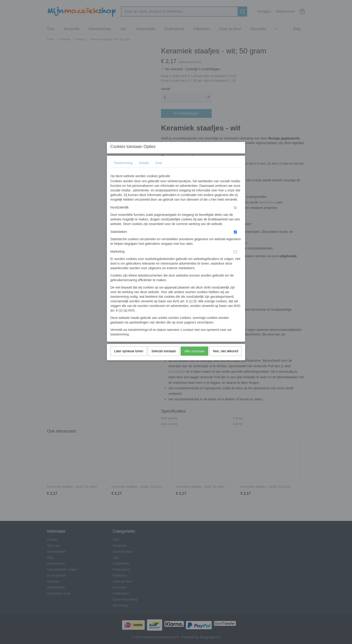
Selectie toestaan (164, 360)
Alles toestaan (194, 360)
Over (159, 172)
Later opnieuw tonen (129, 360)
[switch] (235, 217)
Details (144, 172)
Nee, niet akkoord (226, 360)
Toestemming (123, 172)
